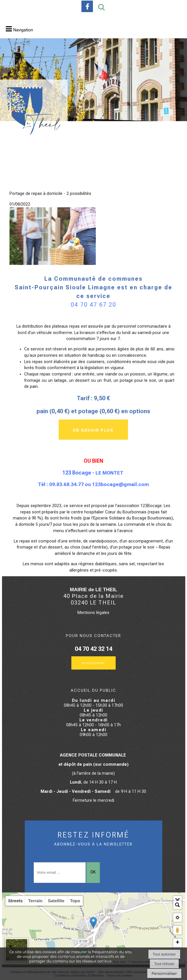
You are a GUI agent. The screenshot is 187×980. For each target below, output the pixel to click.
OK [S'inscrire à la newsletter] (93, 872)
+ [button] (177, 943)
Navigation (23, 30)
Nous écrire (93, 663)
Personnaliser (164, 973)
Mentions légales (93, 613)
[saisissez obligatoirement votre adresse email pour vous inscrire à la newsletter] (60, 873)
